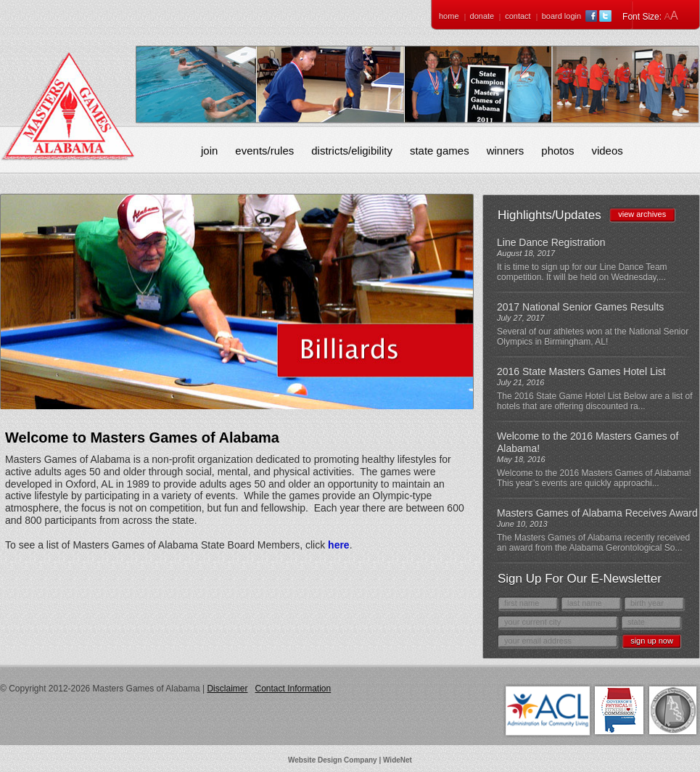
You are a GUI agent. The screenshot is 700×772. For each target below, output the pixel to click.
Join (209, 151)
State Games (440, 151)
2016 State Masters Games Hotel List (581, 371)
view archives (642, 214)
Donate (482, 16)
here (339, 545)
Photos (557, 151)
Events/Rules (264, 151)
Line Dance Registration (551, 242)
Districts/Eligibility (352, 151)
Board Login (561, 16)
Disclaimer (227, 689)
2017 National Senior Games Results (580, 307)
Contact (518, 16)
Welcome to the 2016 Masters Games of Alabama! (588, 442)
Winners (506, 151)
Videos (607, 151)
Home (449, 16)
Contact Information (293, 689)
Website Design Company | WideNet (350, 760)
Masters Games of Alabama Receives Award (597, 513)
